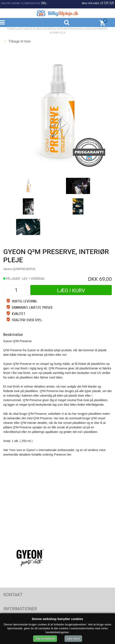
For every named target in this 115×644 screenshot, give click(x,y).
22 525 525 (107, 3)
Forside (11, 29)
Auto (21, 29)
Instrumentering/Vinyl (70, 29)
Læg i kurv (71, 291)
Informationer (20, 609)
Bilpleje (30, 29)
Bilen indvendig (46, 29)
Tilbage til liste (18, 41)
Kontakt (13, 595)
